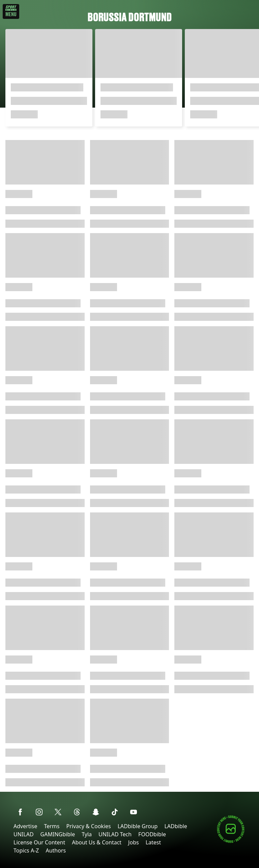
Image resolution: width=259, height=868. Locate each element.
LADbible (176, 826)
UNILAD (24, 834)
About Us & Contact (97, 842)
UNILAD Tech (115, 834)
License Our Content (39, 842)
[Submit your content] (231, 842)
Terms (52, 826)
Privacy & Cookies (88, 826)
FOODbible (152, 834)
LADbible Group (138, 826)
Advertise (25, 826)
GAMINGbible (58, 834)
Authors (56, 850)
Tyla (87, 834)
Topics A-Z (26, 850)
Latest (153, 842)
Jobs (134, 842)
